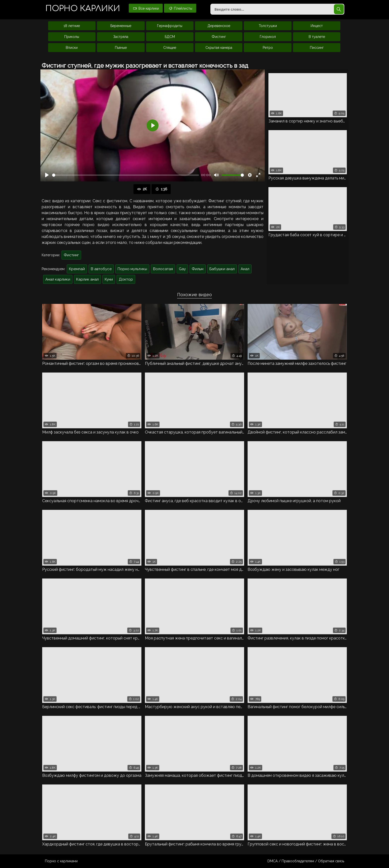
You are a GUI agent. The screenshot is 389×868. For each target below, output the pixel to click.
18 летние (72, 26)
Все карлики (146, 8)
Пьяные (121, 48)
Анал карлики (58, 279)
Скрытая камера (219, 48)
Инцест (317, 26)
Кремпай (77, 269)
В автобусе (101, 269)
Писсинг (317, 48)
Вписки (72, 48)
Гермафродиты (170, 26)
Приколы (72, 37)
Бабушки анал (222, 269)
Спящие (170, 48)
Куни (109, 279)
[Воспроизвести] (47, 175)
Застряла (121, 37)
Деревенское (219, 26)
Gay (182, 269)
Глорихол (268, 37)
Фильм (198, 269)
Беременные (121, 26)
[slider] (126, 175)
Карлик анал (87, 279)
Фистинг (219, 37)
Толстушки (268, 26)
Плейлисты (180, 8)
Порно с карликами (61, 861)
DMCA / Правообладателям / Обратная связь (306, 861)
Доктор (126, 279)
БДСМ (170, 37)
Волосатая (163, 269)
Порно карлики (83, 9)
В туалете (317, 37)
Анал (245, 269)
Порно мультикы (132, 269)
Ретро (268, 48)
